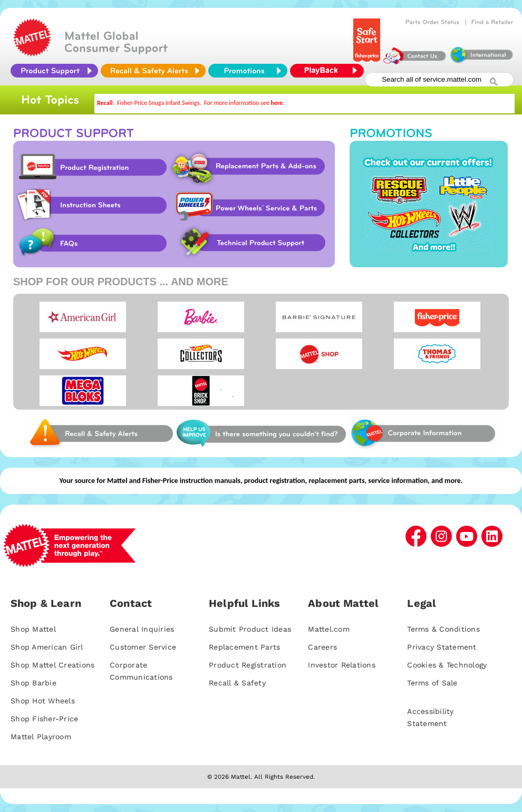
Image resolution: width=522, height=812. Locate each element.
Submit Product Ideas (250, 629)
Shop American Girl (47, 647)
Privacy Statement (442, 647)
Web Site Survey (100, 433)
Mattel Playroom (41, 737)
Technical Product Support (254, 243)
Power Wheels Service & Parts (249, 205)
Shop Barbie (33, 683)
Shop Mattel (33, 629)
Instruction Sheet (91, 205)
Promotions (429, 204)
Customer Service (143, 647)
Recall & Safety (237, 683)
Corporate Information (422, 433)
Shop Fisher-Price (44, 719)
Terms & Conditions (443, 629)
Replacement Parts (244, 647)
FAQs (91, 243)
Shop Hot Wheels (43, 701)
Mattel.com (329, 629)
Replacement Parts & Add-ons (251, 167)
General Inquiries (142, 629)
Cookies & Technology (447, 665)
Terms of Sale (432, 683)
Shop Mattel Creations (52, 665)
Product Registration (91, 167)
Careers (322, 647)
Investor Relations (342, 665)
